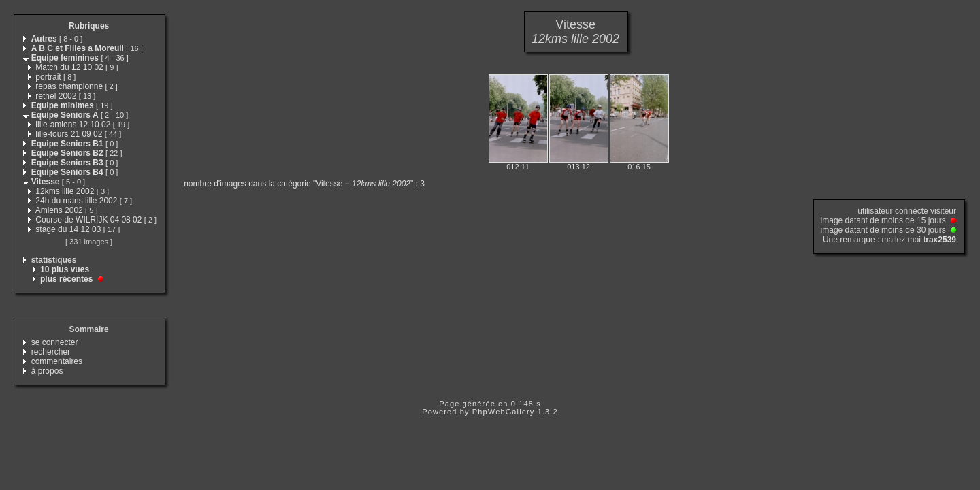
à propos (47, 371)
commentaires (57, 361)
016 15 (639, 167)
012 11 (518, 167)
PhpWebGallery (504, 412)
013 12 (578, 167)
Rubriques (89, 26)
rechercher (51, 352)
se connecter (55, 342)
